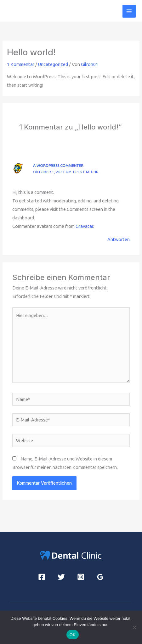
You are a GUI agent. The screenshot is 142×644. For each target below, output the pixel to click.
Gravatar (84, 226)
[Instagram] (81, 577)
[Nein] (134, 627)
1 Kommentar (21, 64)
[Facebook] (42, 577)
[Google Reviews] (100, 577)
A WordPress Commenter (58, 165)
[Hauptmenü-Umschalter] (129, 11)
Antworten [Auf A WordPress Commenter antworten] (119, 239)
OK (73, 635)
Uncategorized (53, 64)
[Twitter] (61, 577)
